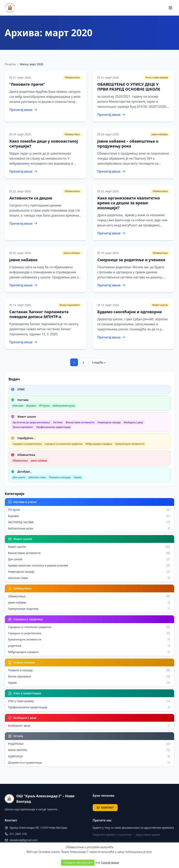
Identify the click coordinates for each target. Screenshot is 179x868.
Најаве (78, 477)
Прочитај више (23, 110)
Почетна (10, 64)
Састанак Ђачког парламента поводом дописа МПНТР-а (39, 314)
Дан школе (19, 477)
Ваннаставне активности (80, 422)
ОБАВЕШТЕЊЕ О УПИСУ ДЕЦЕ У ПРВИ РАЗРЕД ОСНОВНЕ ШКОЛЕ (129, 87)
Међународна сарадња (99, 444)
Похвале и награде (60, 477)
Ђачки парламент (69, 305)
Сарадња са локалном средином (64, 444)
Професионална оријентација (53, 427)
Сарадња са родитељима (27, 444)
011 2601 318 (18, 834)
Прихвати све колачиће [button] (78, 863)
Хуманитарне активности (130, 444)
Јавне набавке (160, 134)
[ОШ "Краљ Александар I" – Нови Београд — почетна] (10, 8)
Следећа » (99, 362)
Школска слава (37, 477)
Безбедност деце (133, 422)
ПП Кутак (44, 406)
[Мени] (170, 8)
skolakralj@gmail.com (24, 840)
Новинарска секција (109, 422)
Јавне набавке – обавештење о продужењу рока (128, 144)
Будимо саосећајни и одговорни (130, 312)
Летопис (58, 422)
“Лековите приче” (27, 84)
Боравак (31, 406)
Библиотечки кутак (64, 406)
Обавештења (72, 77)
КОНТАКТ (105, 808)
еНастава (18, 406)
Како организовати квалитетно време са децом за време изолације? (129, 203)
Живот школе (160, 305)
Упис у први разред (157, 77)
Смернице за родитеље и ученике (131, 260)
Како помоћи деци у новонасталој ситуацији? (44, 144)
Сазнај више (110, 862)
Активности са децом (31, 198)
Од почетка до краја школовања (31, 422)
